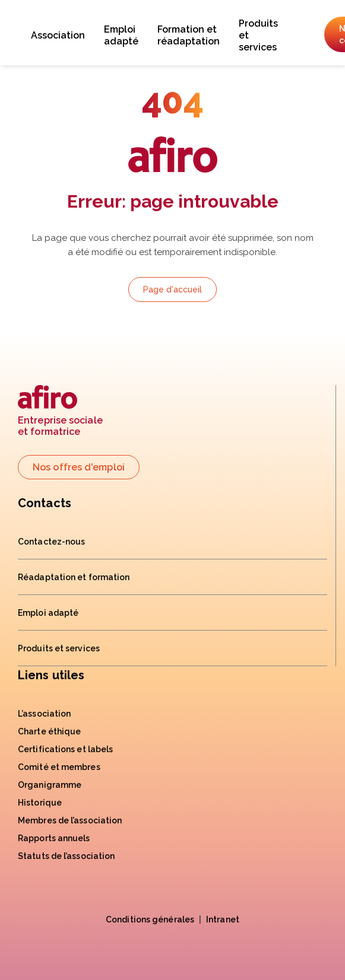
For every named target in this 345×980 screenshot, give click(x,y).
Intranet (223, 919)
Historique (40, 803)
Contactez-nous (51, 542)
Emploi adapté (121, 35)
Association (58, 35)
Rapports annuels (54, 838)
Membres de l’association (70, 820)
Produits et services (258, 35)
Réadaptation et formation (74, 577)
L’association (44, 714)
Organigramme (50, 785)
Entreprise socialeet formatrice (60, 411)
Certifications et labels (65, 749)
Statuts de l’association (66, 856)
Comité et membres (59, 767)
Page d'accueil (172, 289)
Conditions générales (150, 919)
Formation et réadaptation (189, 35)
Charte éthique (49, 731)
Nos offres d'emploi (79, 467)
